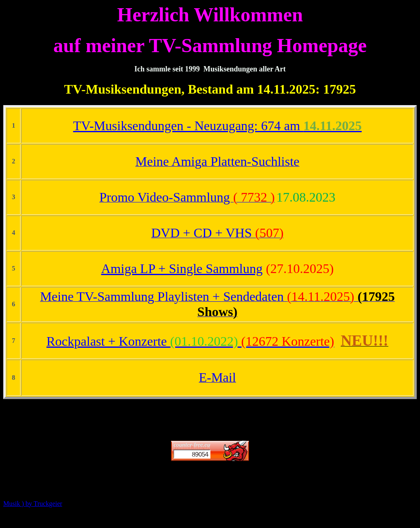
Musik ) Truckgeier (33, 504)
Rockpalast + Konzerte (190, 341)
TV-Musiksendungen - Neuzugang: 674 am (217, 126)
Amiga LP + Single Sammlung (182, 269)
